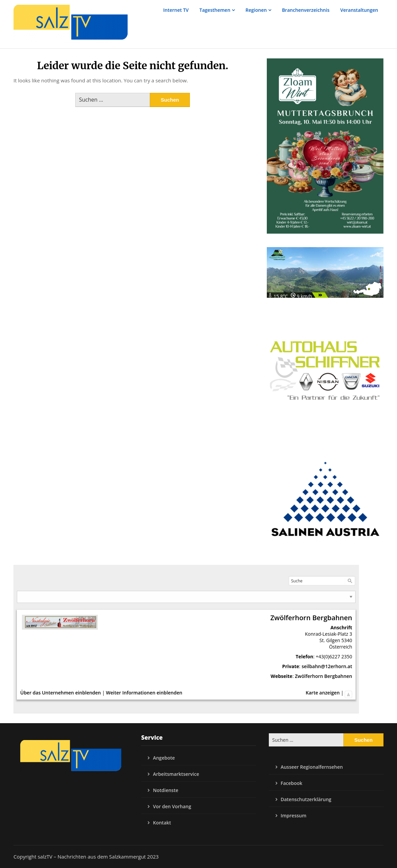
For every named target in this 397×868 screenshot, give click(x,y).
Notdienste (165, 790)
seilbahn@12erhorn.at (327, 666)
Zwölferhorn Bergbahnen (323, 676)
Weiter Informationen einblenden (144, 693)
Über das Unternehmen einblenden (61, 693)
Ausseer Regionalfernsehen (312, 767)
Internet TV (176, 10)
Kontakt (162, 823)
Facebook (291, 783)
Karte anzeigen (323, 693)
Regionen (256, 10)
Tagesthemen (215, 10)
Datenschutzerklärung (306, 799)
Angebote (164, 758)
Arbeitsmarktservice (176, 774)
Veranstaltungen (359, 10)
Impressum (293, 816)
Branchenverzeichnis (306, 10)
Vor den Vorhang (172, 806)
